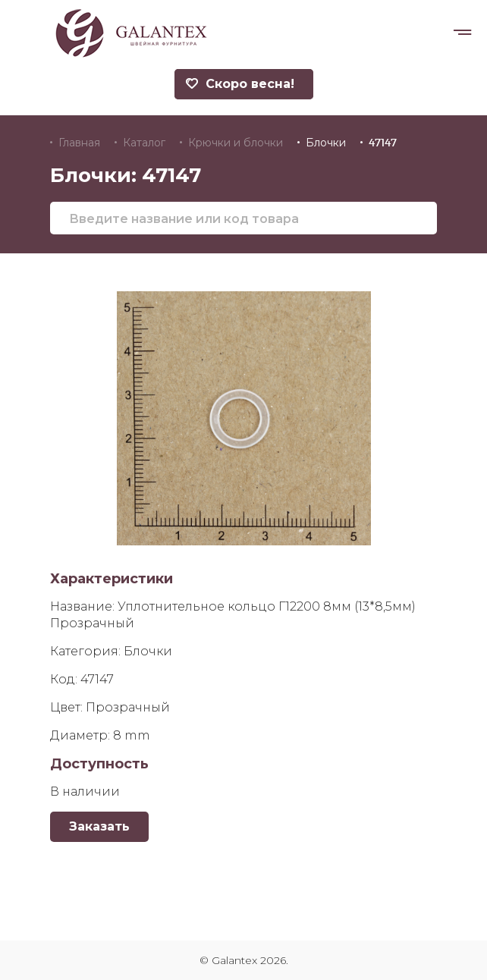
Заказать (99, 826)
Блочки (326, 143)
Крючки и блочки (236, 143)
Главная (79, 143)
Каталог (144, 143)
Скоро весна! (240, 84)
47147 (383, 143)
